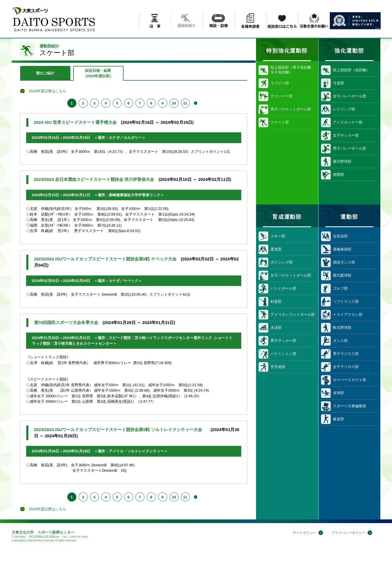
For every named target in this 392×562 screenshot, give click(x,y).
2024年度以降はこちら (48, 91)
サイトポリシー (301, 533)
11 (185, 103)
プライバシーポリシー (347, 533)
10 (174, 103)
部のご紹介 (45, 73)
